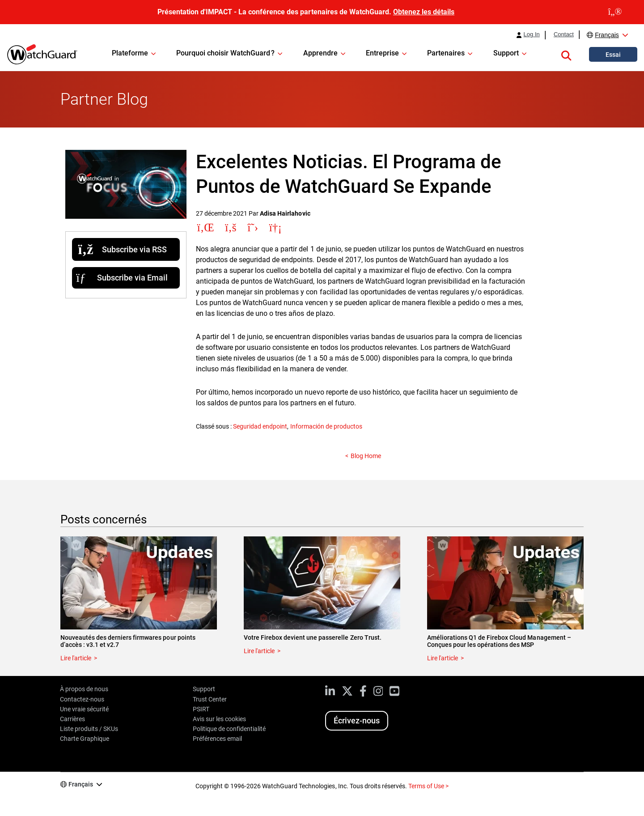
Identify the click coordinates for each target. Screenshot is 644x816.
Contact (564, 34)
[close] (615, 12)
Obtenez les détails (424, 12)
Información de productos (326, 426)
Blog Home (366, 456)
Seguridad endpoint (260, 426)
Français (607, 35)
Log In (532, 34)
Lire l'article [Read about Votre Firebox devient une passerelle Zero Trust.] (259, 651)
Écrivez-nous (357, 720)
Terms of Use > (428, 786)
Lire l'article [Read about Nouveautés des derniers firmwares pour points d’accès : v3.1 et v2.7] (76, 658)
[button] (566, 54)
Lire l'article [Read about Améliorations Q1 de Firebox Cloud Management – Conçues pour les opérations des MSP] (443, 658)
